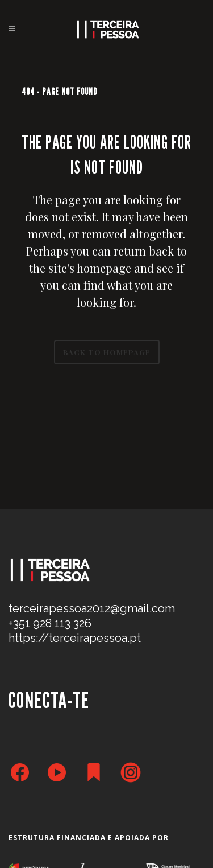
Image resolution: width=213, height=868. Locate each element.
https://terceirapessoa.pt (75, 638)
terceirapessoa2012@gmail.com (92, 608)
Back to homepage (107, 352)
